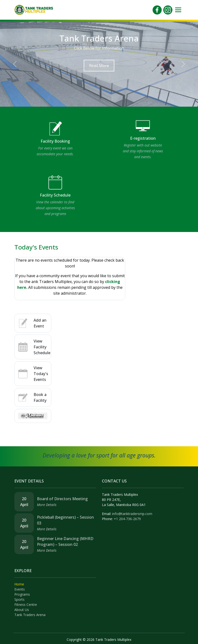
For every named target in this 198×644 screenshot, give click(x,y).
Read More (99, 66)
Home (19, 584)
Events (20, 589)
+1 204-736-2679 (127, 519)
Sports (19, 599)
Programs (22, 594)
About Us (22, 610)
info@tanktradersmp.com (132, 514)
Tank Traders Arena (30, 615)
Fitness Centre (26, 605)
